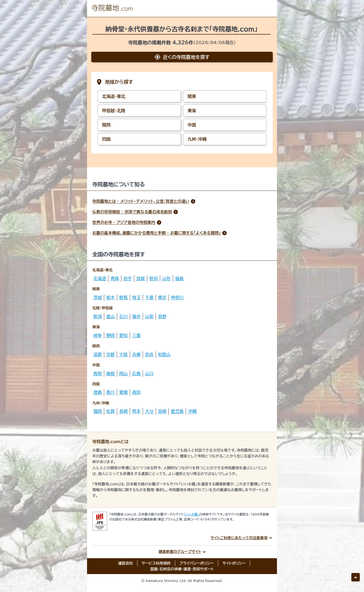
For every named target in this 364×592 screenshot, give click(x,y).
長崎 (123, 411)
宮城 (141, 278)
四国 (106, 139)
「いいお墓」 (191, 514)
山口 (149, 373)
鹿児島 (177, 411)
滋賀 (98, 354)
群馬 (123, 297)
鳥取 (98, 373)
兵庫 (136, 354)
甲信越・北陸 (114, 111)
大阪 (123, 354)
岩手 (128, 278)
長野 (162, 316)
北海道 (100, 278)
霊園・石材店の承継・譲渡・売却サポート (182, 569)
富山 (111, 316)
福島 (179, 278)
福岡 (98, 411)
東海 (192, 111)
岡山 (123, 373)
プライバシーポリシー (197, 563)
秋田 (154, 278)
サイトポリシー (234, 563)
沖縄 (192, 411)
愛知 (123, 335)
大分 (149, 411)
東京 (162, 297)
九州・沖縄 (197, 139)
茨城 (98, 297)
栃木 (111, 297)
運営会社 (126, 563)
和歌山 (164, 354)
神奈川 (177, 297)
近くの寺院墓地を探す (182, 57)
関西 (106, 125)
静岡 (111, 335)
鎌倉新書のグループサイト (180, 552)
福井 (136, 316)
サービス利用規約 (156, 563)
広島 (136, 373)
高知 (136, 392)
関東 (192, 96)
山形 (166, 278)
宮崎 (162, 411)
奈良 (149, 354)
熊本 (136, 411)
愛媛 (123, 392)
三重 (136, 335)
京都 (111, 354)
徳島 (98, 392)
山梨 (149, 316)
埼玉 (136, 297)
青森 (115, 278)
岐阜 (98, 335)
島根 (111, 373)
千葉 (149, 297)
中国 (192, 125)
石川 (123, 316)
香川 (111, 392)
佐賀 (111, 411)
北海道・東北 (114, 96)
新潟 (98, 316)
